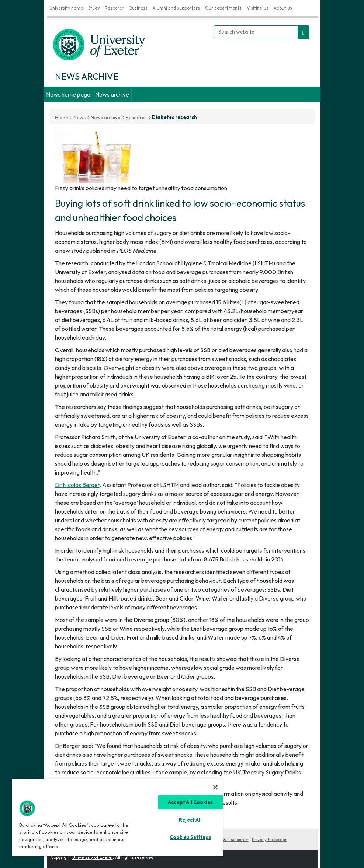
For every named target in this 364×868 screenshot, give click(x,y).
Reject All (190, 820)
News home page (68, 94)
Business (138, 8)
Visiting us (258, 8)
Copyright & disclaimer (225, 839)
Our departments (223, 8)
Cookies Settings (190, 837)
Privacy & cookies (270, 839)
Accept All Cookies (190, 802)
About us (283, 8)
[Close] (215, 787)
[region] (117, 817)
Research (115, 8)
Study (94, 8)
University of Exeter (93, 857)
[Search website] (256, 32)
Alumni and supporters (176, 8)
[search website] (304, 32)
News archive (112, 94)
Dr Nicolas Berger (77, 485)
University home (66, 8)
